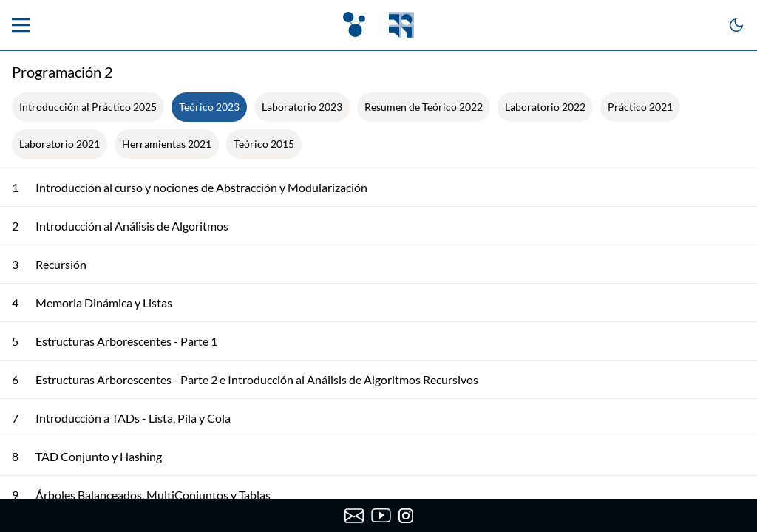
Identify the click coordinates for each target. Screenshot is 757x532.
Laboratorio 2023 (302, 107)
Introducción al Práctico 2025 (88, 107)
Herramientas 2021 (167, 144)
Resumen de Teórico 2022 (424, 107)
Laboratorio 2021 (60, 144)
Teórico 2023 (209, 107)
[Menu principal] (21, 25)
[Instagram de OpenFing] (406, 516)
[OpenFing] (378, 25)
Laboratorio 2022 (545, 107)
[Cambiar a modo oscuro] (736, 25)
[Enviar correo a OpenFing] (354, 516)
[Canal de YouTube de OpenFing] (381, 516)
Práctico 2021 (640, 107)
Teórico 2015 (264, 144)
